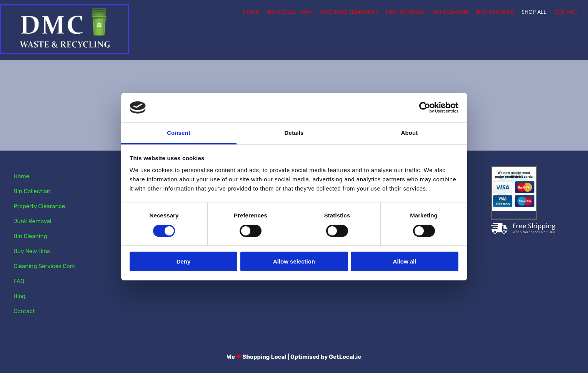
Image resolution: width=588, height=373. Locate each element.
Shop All (534, 12)
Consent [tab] (179, 133)
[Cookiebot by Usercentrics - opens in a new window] (425, 108)
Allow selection (294, 261)
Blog (19, 296)
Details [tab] (294, 133)
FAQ (19, 281)
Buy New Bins (495, 12)
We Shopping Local (257, 357)
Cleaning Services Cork (44, 266)
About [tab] (410, 133)
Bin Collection (288, 12)
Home (251, 12)
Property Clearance (349, 12)
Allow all (405, 261)
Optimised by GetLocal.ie (326, 357)
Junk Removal (405, 12)
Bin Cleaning (451, 12)
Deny (184, 261)
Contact (566, 12)
